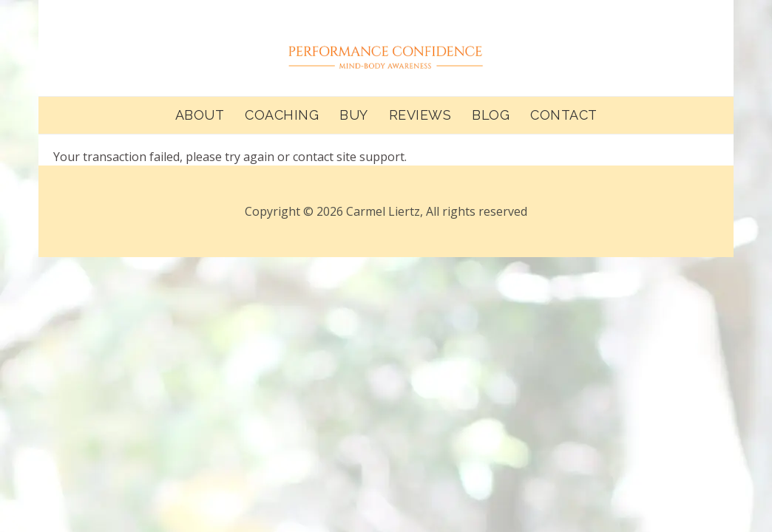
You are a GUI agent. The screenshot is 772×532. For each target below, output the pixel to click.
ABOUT (200, 115)
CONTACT (564, 115)
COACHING (282, 115)
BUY (354, 115)
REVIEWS (420, 115)
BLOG (491, 115)
